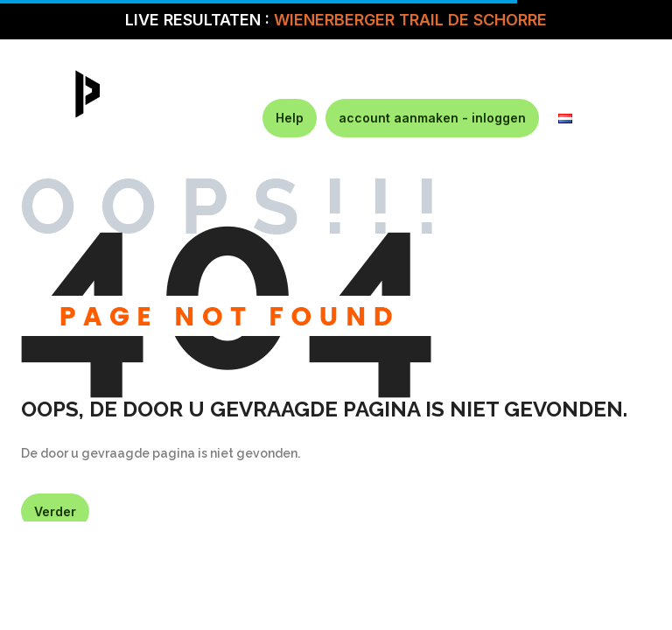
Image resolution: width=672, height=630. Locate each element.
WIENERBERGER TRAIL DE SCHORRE (410, 20)
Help (290, 118)
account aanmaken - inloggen (432, 118)
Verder (55, 511)
